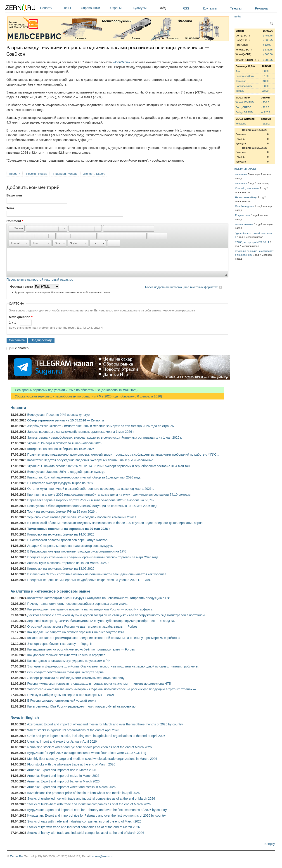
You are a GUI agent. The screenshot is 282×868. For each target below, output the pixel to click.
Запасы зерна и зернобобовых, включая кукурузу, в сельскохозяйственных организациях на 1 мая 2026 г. (104, 438)
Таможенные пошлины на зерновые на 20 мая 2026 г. (69, 529)
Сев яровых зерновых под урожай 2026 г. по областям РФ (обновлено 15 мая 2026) (74, 390)
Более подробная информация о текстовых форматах (181, 287)
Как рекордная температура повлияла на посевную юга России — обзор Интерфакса (90, 609)
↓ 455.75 (268, 36)
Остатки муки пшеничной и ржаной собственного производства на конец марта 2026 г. (91, 489)
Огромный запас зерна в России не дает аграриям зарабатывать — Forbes (82, 626)
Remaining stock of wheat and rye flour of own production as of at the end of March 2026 (89, 747)
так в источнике (244, 224)
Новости (50, 8)
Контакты (210, 8)
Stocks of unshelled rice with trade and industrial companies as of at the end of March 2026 (91, 799)
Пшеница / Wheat (65, 174)
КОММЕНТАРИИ (245, 169)
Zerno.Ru (16, 856)
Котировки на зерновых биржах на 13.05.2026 (61, 569)
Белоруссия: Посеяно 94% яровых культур (58, 415)
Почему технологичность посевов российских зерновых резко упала (77, 604)
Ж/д (163, 8)
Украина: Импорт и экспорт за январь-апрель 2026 (64, 443)
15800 (265, 86)
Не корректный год (246, 197)
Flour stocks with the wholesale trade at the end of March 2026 (71, 764)
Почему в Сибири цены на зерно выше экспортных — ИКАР (71, 695)
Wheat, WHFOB (245, 102)
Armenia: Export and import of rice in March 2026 (62, 770)
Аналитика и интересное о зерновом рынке (50, 591)
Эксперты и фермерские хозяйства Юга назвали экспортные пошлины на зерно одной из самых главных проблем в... (114, 666)
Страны (121, 8)
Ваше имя (14, 195)
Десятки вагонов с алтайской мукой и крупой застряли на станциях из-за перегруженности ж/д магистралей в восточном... (117, 615)
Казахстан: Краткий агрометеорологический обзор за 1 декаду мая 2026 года (84, 477)
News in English (25, 717)
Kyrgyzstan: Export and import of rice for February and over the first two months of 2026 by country (96, 815)
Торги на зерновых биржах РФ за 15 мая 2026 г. (62, 512)
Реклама (261, 8)
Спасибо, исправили (247, 188)
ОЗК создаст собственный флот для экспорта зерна (65, 672)
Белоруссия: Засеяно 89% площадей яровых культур (66, 472)
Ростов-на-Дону (245, 76)
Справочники (95, 8)
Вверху (270, 844)
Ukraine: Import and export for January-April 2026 (62, 741)
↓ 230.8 (265, 102)
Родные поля (243, 215)
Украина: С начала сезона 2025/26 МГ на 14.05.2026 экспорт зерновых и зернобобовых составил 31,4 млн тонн (109, 466)
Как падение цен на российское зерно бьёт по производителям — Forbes (81, 649)
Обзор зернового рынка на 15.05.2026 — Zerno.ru (65, 420)
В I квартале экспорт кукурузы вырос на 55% (60, 483)
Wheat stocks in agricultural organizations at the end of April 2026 (73, 730)
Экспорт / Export (94, 174)
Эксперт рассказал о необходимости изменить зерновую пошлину (76, 678)
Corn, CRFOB (244, 107)
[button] (17, 228)
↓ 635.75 (268, 50)
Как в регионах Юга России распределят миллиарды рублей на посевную (81, 706)
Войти (238, 17)
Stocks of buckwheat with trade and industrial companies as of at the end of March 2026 (89, 804)
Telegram (237, 8)
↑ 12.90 (267, 45)
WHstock (241, 124)
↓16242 (266, 124)
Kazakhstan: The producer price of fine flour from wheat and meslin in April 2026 (83, 793)
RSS (186, 8)
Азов (238, 71)
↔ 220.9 (265, 112)
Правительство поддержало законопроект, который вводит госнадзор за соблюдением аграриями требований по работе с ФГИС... (123, 454)
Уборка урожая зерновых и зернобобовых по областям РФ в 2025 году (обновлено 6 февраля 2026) (86, 396)
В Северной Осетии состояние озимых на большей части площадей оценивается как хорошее (97, 574)
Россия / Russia (37, 174)
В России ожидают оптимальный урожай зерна (62, 701)
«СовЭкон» (122, 62)
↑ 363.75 (268, 40)
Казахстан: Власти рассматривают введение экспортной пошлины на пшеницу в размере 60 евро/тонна (104, 638)
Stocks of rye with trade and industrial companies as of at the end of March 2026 (83, 827)
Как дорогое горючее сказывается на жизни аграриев (66, 655)
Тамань (240, 91)
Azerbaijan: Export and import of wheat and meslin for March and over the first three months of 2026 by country (105, 724)
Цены (71, 8)
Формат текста (22, 287)
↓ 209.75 (268, 60)
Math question (21, 317)
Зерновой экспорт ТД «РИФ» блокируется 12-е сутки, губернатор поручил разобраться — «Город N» (101, 621)
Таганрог (241, 81)
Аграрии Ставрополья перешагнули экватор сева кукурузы (70, 546)
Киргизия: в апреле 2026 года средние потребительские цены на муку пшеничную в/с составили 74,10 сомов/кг (109, 495)
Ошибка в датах (245, 206)
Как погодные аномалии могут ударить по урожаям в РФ (69, 661)
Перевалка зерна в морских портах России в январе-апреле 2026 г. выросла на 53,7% (90, 500)
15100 (265, 76)
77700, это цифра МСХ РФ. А (252, 242)
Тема (10, 208)
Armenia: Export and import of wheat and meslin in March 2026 (71, 787)
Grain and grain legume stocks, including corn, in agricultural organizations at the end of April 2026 (96, 736)
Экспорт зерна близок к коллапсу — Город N (60, 644)
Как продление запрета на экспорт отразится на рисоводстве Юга (76, 632)
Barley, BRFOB (244, 112)
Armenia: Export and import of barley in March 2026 (63, 781)
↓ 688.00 (268, 54)
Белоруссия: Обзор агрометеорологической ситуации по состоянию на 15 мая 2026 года (92, 506)
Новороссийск (244, 86)
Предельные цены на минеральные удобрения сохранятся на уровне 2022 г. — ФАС (89, 580)
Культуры (145, 8)
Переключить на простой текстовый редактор (40, 280)
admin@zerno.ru (103, 856)
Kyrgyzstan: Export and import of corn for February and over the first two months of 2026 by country (97, 810)
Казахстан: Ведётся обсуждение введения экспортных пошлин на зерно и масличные (90, 460)
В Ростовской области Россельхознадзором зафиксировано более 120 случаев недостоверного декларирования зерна (115, 523)
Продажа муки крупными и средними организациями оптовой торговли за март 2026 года (93, 557)
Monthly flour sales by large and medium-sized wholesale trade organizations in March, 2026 (92, 759)
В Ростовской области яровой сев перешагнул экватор (67, 540)
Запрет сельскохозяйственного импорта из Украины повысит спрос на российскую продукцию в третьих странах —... (113, 689)
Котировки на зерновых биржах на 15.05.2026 (61, 449)
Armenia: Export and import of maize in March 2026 (63, 776)
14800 (265, 81)
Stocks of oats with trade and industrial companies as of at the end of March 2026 (84, 821)
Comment (15, 221)
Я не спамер (19, 348)
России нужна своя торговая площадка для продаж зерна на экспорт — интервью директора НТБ (99, 684)
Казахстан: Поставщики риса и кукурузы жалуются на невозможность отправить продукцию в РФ (98, 598)
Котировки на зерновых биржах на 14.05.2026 (61, 534)
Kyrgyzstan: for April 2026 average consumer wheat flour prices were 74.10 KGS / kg (87, 753)
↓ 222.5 (265, 107)
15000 (265, 71)
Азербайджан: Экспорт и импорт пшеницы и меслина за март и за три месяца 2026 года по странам (101, 426)
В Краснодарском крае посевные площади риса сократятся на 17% (77, 551)
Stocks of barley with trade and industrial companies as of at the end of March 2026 (86, 833)
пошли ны (241, 174)
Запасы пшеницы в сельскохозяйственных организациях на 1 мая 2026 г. (81, 432)
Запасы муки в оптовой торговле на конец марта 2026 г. (68, 563)
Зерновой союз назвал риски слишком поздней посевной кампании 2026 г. (82, 517)
